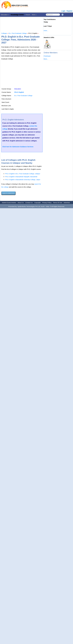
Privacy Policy (47, 203)
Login (63, 11)
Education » (5, 15)
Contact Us (29, 203)
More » (34, 15)
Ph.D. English (19, 92)
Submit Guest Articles (9, 203)
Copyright (37, 203)
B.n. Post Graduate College (18, 33)
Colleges (4, 33)
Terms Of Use (58, 203)
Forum (28, 15)
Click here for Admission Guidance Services (18, 147)
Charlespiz (47, 56)
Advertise (67, 203)
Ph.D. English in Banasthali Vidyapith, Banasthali (21, 177)
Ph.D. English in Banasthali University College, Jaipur (23, 180)
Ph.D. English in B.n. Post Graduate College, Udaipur (23, 174)
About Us (21, 203)
